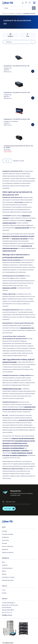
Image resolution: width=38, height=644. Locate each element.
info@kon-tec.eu (7, 615)
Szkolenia (5, 565)
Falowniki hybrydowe (8, 580)
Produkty (12, 14)
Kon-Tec (5, 14)
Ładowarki (19, 14)
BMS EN (4, 574)
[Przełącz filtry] (28, 35)
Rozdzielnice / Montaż (8, 577)
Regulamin (5, 549)
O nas (4, 590)
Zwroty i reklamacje (8, 546)
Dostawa (4, 543)
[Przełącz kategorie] (10, 35)
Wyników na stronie (19, 161)
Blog (3, 562)
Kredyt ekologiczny (7, 568)
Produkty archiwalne (8, 534)
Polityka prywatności (8, 552)
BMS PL (4, 571)
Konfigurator (5, 537)
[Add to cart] (33, 71)
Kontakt (4, 593)
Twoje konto (5, 540)
